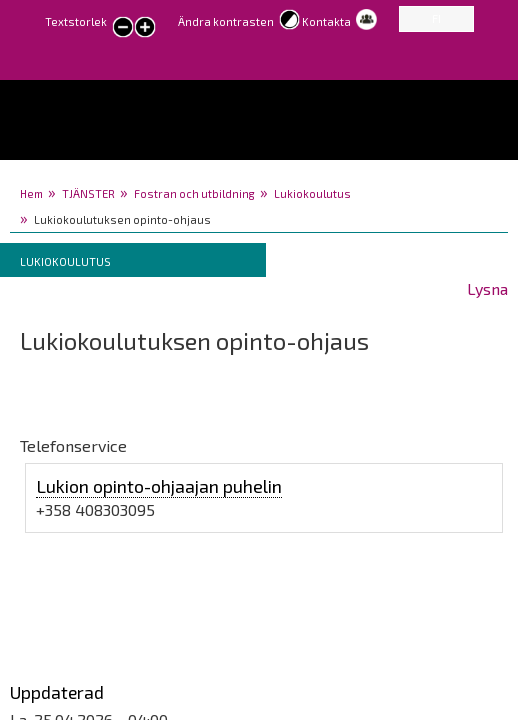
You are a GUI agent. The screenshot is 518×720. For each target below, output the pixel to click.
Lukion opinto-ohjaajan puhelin (159, 486)
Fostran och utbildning (194, 193)
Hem (31, 193)
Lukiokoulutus (312, 193)
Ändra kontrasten (226, 21)
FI (436, 18)
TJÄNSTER (88, 193)
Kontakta (326, 21)
